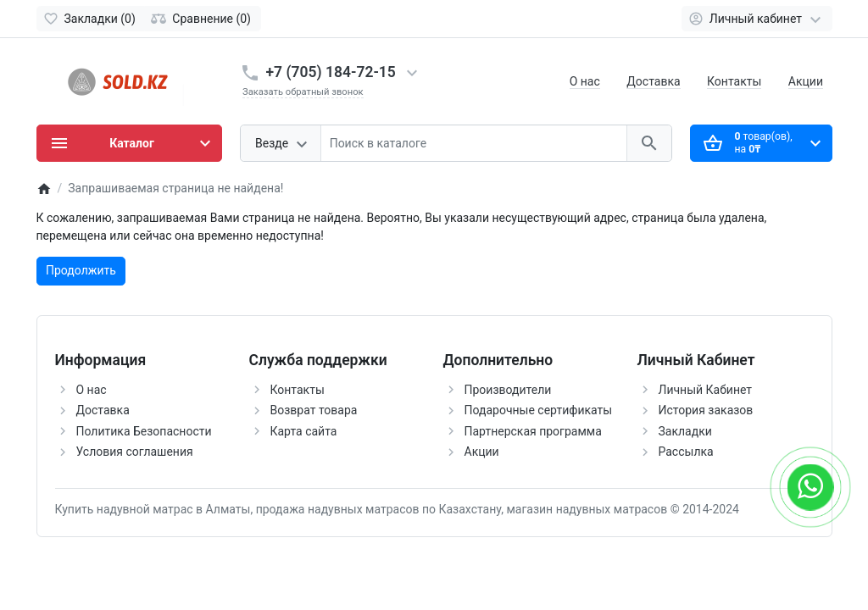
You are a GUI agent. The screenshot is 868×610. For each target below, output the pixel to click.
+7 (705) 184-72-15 (331, 72)
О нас (585, 81)
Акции (806, 81)
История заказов (706, 410)
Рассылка (686, 452)
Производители (508, 390)
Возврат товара (314, 410)
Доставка (653, 81)
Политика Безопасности (144, 431)
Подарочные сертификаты (539, 410)
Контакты (734, 81)
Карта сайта (304, 431)
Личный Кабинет (706, 390)
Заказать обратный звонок (303, 92)
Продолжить (81, 270)
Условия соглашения (135, 452)
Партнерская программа (533, 431)
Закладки (685, 431)
